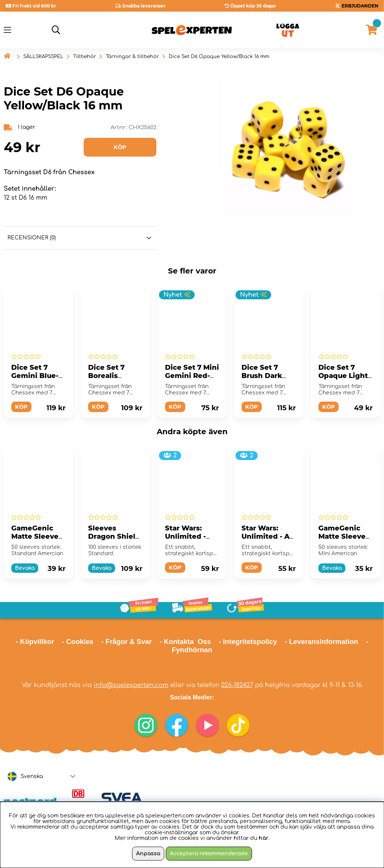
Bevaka (25, 568)
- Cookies (78, 642)
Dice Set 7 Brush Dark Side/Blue (262, 376)
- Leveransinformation (321, 642)
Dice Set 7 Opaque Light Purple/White (343, 376)
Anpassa (148, 854)
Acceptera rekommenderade (209, 854)
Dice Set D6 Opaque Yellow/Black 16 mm (219, 57)
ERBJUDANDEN (360, 6)
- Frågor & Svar (127, 642)
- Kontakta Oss (185, 642)
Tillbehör (85, 57)
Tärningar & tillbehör (132, 57)
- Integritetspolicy (248, 642)
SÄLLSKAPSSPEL (43, 57)
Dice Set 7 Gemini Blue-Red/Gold (35, 376)
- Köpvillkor (35, 642)
